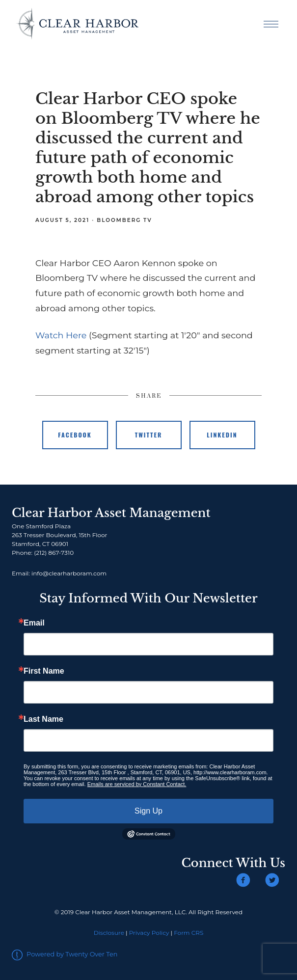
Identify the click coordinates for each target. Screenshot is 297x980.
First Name (44, 671)
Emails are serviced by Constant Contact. (137, 784)
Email (34, 623)
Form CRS (189, 933)
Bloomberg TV (124, 220)
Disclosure (109, 933)
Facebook (75, 435)
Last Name (43, 719)
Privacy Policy (149, 933)
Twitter (149, 435)
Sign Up (148, 811)
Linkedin (222, 435)
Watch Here (61, 335)
